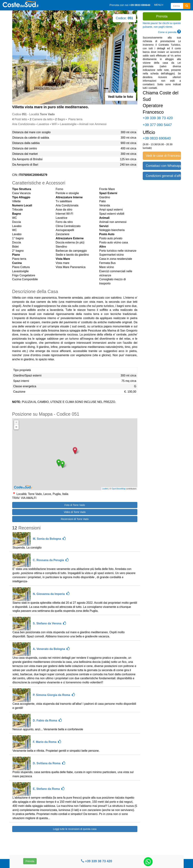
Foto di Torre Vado (75, 505)
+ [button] (16, 422)
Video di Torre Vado (75, 512)
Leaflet (105, 489)
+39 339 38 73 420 (97, 861)
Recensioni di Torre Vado (75, 519)
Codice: (124, 18)
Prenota (30, 861)
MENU (159, 5)
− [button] (16, 427)
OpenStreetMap (119, 489)
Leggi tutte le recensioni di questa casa (75, 829)
